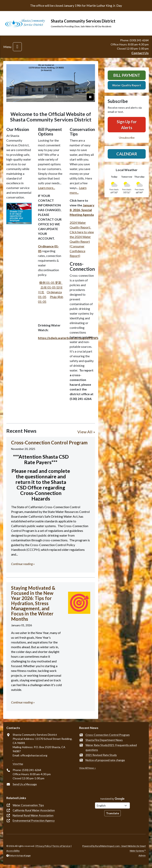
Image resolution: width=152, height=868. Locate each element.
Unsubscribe (127, 138)
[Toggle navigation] (17, 47)
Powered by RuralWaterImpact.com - (114, 848)
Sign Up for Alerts (127, 125)
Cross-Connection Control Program (108, 735)
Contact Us (140, 53)
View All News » (87, 768)
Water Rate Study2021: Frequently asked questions (111, 747)
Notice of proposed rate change (105, 760)
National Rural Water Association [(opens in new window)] (33, 815)
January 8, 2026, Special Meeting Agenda (82, 210)
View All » (86, 432)
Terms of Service (61, 846)
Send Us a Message (25, 784)
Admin (142, 855)
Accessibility (13, 851)
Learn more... (47, 188)
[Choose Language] (112, 805)
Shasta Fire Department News (104, 740)
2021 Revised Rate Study (101, 755)
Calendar (127, 154)
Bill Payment (127, 75)
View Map (18, 764)
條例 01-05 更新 (51, 283)
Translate (113, 813)
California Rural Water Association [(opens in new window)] (34, 810)
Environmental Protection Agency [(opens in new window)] (34, 821)
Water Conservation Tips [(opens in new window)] (28, 805)
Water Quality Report (127, 85)
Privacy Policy (44, 846)
